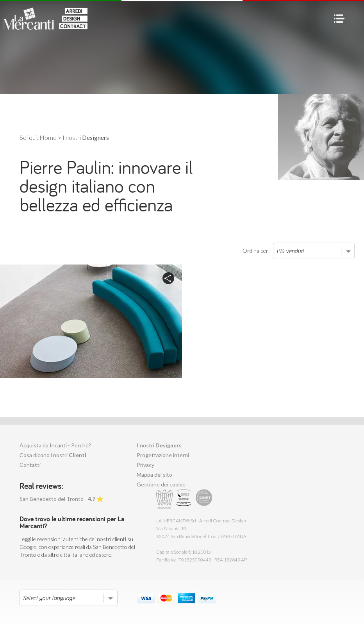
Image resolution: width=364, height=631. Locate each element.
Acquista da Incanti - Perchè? (55, 445)
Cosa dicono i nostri (53, 455)
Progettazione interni (163, 455)
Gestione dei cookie (161, 484)
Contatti (30, 465)
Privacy (145, 465)
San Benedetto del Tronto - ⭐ (61, 499)
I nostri (159, 445)
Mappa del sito (154, 475)
